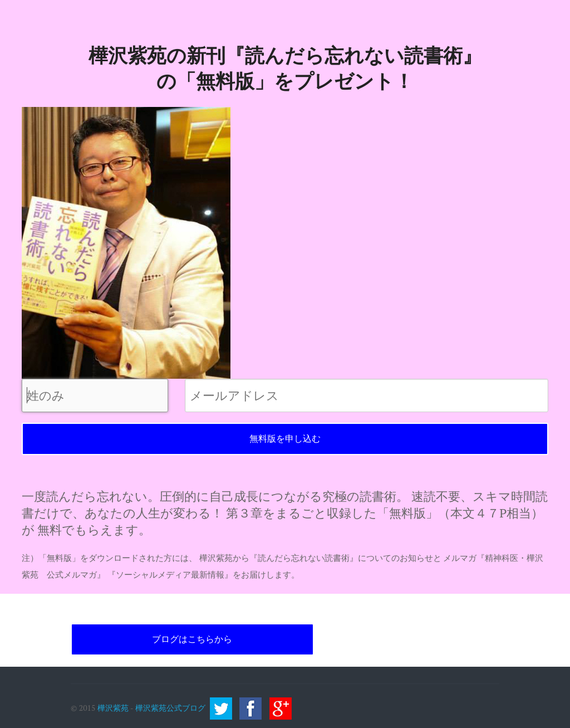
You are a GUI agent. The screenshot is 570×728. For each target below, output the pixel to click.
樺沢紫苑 (113, 707)
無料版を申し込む (285, 439)
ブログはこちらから (192, 639)
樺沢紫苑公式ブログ (170, 707)
